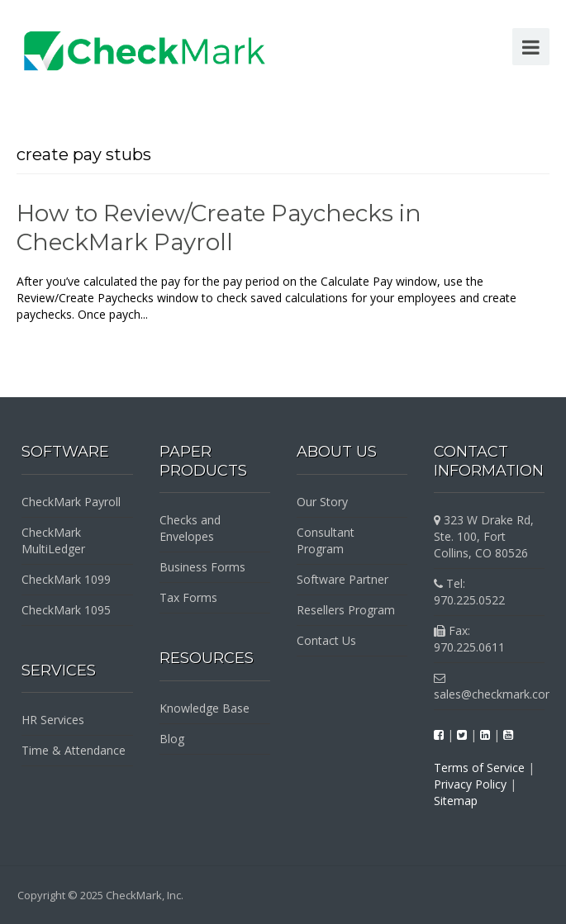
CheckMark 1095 (66, 610)
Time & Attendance (74, 750)
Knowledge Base (205, 708)
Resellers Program (346, 610)
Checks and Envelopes (190, 528)
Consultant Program (326, 540)
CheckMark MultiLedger (53, 540)
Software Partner (342, 579)
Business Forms (202, 567)
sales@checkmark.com (495, 687)
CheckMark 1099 (66, 579)
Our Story (322, 502)
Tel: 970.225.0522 (469, 592)
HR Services (53, 720)
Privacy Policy (470, 784)
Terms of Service (479, 768)
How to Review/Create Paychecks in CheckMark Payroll (219, 227)
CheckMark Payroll (71, 502)
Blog (172, 739)
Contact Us (326, 640)
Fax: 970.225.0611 (469, 639)
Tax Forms (188, 597)
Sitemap (456, 801)
